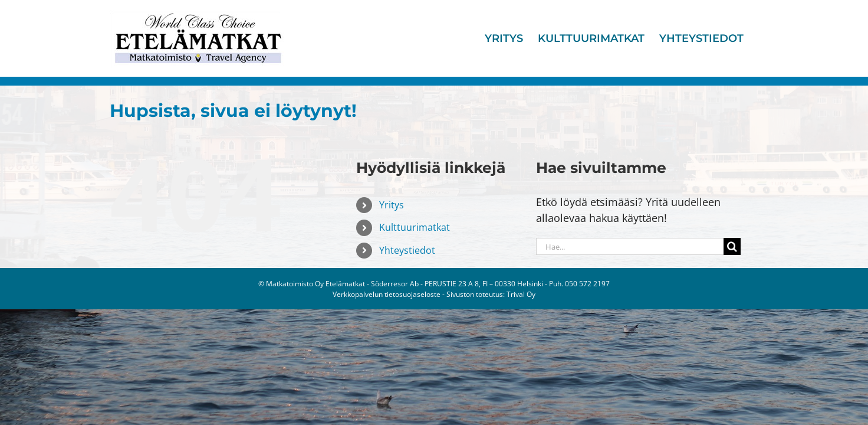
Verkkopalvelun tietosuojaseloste (387, 294)
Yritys (392, 205)
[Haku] (732, 246)
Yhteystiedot (407, 250)
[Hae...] (630, 246)
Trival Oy (521, 294)
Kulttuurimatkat (415, 227)
